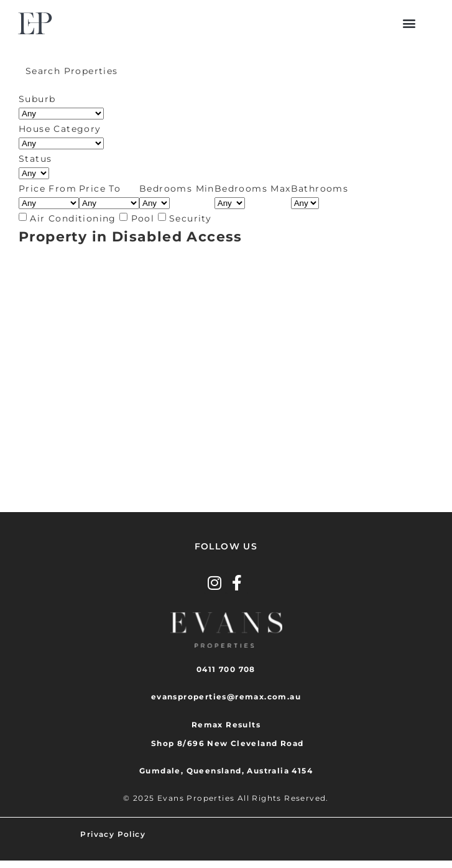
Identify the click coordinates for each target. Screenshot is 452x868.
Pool (143, 218)
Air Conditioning (73, 218)
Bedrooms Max (253, 189)
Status (35, 159)
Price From (48, 189)
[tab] (226, 71)
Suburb (37, 99)
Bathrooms (320, 189)
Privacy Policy (113, 834)
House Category (60, 129)
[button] (410, 23)
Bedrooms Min (177, 189)
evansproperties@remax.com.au (226, 697)
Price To (100, 189)
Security (190, 218)
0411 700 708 (226, 669)
